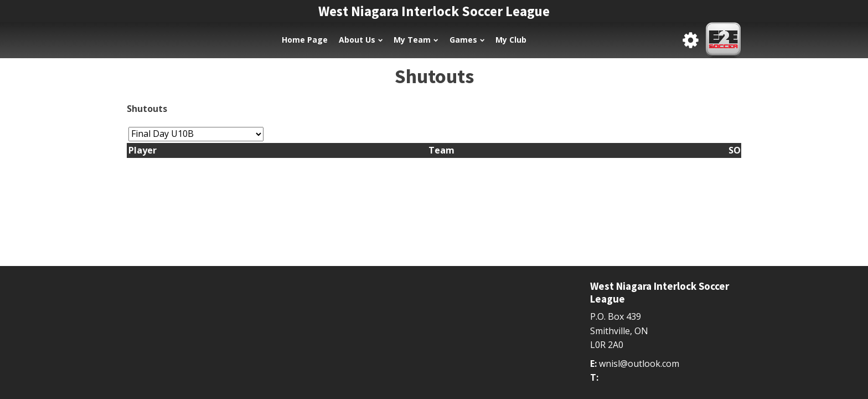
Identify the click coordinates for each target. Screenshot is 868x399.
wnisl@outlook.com (639, 364)
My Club (511, 40)
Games (467, 40)
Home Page (305, 40)
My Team (416, 40)
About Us (361, 40)
